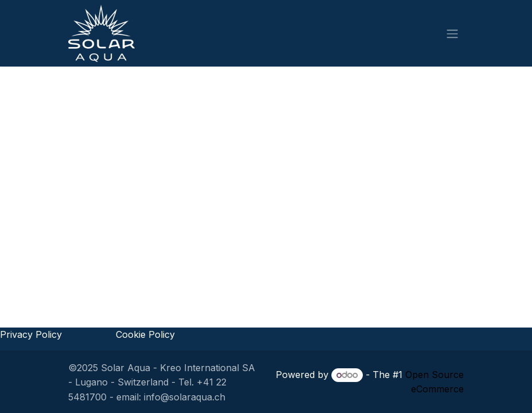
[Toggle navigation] (452, 33)
